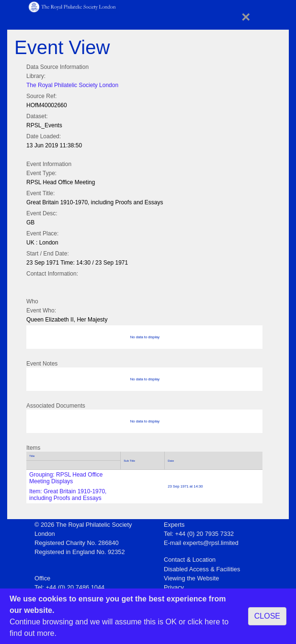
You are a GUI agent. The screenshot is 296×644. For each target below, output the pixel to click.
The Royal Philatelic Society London (72, 85)
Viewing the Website (191, 578)
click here (204, 622)
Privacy (174, 587)
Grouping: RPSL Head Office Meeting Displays (66, 478)
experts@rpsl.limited (211, 543)
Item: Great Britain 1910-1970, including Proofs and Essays (68, 495)
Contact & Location (190, 560)
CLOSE (267, 616)
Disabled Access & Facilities (202, 569)
